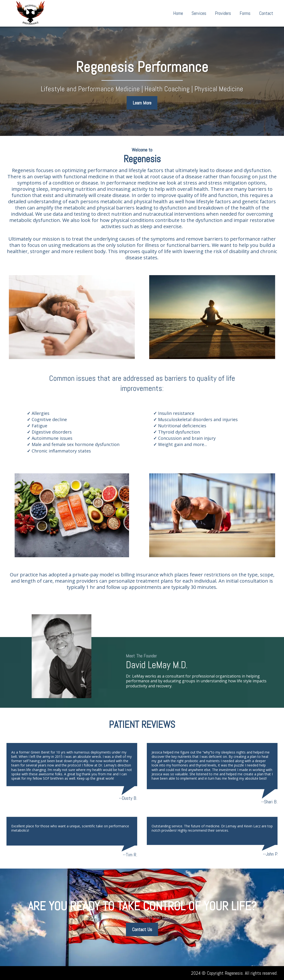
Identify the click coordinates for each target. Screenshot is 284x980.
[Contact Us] (142, 929)
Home (178, 13)
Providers (223, 13)
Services (199, 13)
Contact (266, 13)
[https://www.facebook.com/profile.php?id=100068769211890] (50, 973)
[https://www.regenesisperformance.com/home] (30, 13)
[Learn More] (142, 103)
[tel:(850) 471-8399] (33, 973)
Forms (245, 13)
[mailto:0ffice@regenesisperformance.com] (15, 973)
